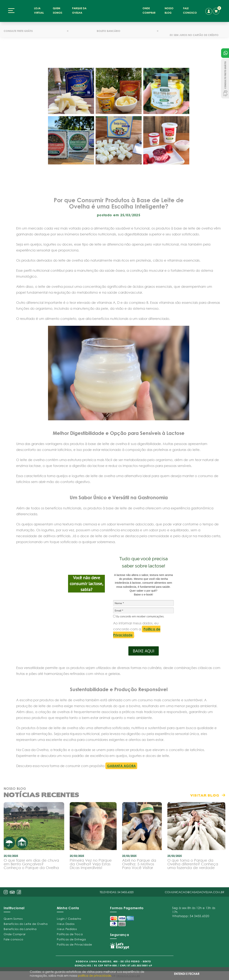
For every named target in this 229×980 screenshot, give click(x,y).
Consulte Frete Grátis (225, 78)
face (19, 890)
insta (6, 890)
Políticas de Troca (70, 932)
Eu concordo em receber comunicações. (139, 615)
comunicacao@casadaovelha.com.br (195, 890)
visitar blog (205, 794)
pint (12, 891)
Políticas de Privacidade (74, 943)
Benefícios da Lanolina (20, 927)
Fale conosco (14, 938)
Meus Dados (66, 922)
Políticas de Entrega (71, 938)
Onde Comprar (15, 932)
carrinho (216, 11)
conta (208, 11)
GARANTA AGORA (121, 764)
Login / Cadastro (69, 917)
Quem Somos (13, 917)
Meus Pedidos (67, 927)
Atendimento (225, 53)
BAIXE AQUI (144, 649)
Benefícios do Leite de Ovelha (26, 922)
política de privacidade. (95, 975)
